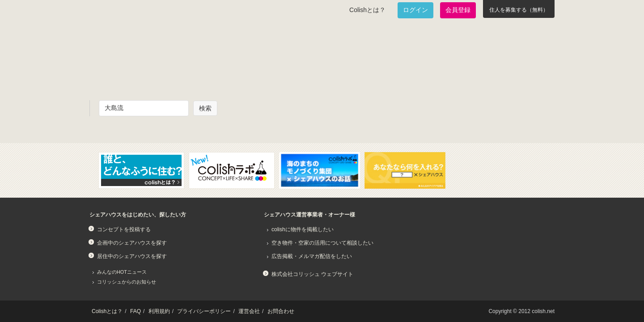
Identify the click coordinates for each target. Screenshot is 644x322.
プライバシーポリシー (204, 311)
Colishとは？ (367, 10)
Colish (118, 41)
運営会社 (249, 311)
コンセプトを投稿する (124, 229)
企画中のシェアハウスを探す (132, 243)
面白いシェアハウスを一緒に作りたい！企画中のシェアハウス (142, 74)
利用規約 (159, 311)
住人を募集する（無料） (519, 10)
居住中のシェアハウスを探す (132, 256)
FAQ (136, 311)
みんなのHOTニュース (122, 272)
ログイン (415, 10)
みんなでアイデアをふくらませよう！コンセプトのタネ (356, 74)
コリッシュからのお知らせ (127, 282)
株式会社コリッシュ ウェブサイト (312, 274)
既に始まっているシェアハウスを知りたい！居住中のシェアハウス (248, 74)
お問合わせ (281, 311)
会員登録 (458, 10)
